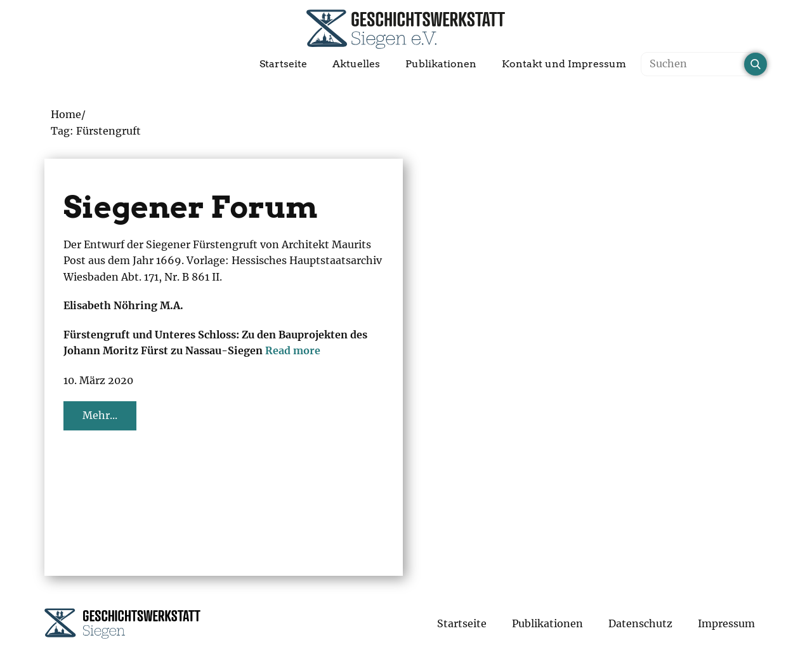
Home (66, 114)
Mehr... (100, 415)
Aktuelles (356, 64)
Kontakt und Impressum (564, 64)
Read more (293, 350)
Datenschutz (640, 623)
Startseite (283, 64)
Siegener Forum (191, 207)
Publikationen (441, 64)
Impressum (726, 623)
